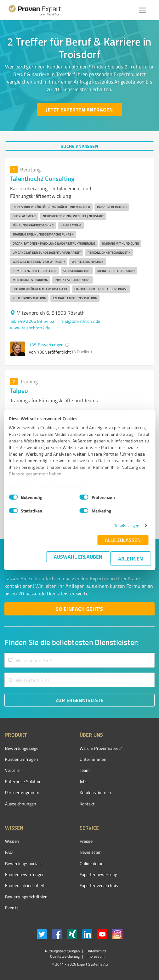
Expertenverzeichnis (99, 885)
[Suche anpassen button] (79, 146)
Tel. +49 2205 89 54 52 (32, 321)
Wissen (12, 841)
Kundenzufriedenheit (25, 885)
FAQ (9, 852)
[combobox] (79, 660)
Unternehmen (93, 759)
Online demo (92, 863)
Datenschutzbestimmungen (62, 487)
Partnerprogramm (22, 792)
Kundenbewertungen (25, 874)
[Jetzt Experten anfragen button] (79, 110)
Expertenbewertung (99, 874)
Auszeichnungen (21, 804)
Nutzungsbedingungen (62, 951)
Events (12, 908)
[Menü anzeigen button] (143, 10)
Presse (86, 841)
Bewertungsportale (23, 863)
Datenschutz (96, 951)
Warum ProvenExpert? (101, 748)
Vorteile (12, 770)
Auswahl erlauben (78, 557)
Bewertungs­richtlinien (26, 897)
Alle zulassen (123, 540)
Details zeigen (126, 525)
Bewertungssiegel (22, 748)
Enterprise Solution (23, 781)
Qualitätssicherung (65, 956)
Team (85, 770)
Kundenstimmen (96, 792)
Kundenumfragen (22, 759)
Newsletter (90, 852)
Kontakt (87, 804)
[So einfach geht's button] (79, 609)
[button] (67, 345)
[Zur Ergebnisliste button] (79, 700)
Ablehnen (131, 558)
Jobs (84, 781)
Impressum (20, 487)
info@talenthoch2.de (80, 321)
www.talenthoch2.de (30, 328)
